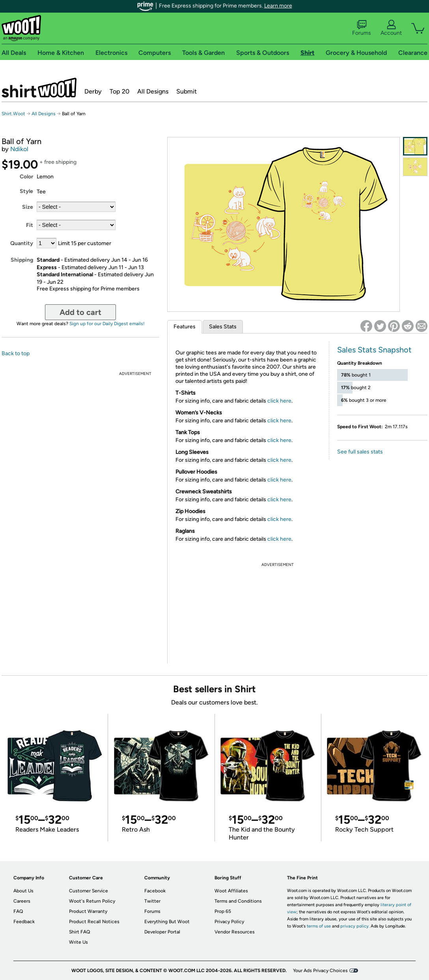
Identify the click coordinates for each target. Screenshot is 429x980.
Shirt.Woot (39, 88)
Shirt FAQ (79, 932)
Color (26, 177)
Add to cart (80, 312)
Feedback (24, 922)
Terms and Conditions (238, 901)
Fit (30, 225)
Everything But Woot (167, 922)
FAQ (18, 911)
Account (391, 28)
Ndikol (19, 149)
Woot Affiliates (231, 891)
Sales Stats (223, 327)
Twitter (152, 901)
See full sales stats (360, 452)
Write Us (78, 942)
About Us (23, 891)
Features (185, 327)
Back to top (16, 353)
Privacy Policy (229, 922)
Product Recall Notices (94, 922)
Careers (22, 901)
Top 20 (119, 91)
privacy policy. (355, 926)
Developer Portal (162, 932)
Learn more (278, 6)
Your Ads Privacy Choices (320, 971)
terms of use (319, 926)
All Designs (153, 91)
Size (28, 207)
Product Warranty (88, 911)
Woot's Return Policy (92, 901)
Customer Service (89, 891)
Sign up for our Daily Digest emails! (107, 324)
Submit (187, 91)
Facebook (155, 891)
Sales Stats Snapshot (374, 350)
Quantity (22, 243)
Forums (362, 28)
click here (279, 401)
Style (26, 191)
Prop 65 (223, 911)
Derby (93, 91)
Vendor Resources (235, 932)
